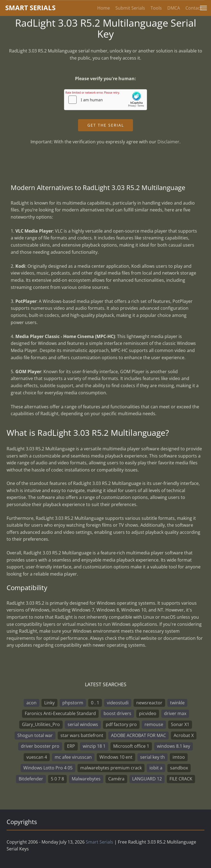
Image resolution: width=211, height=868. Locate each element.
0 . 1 (95, 703)
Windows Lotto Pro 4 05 (48, 768)
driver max (175, 713)
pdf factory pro (121, 724)
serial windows (83, 724)
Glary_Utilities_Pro (41, 724)
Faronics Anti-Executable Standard (60, 713)
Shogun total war (35, 735)
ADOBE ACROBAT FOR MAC (138, 735)
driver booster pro (40, 746)
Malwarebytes (86, 779)
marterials (30, 8)
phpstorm (73, 703)
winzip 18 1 (94, 746)
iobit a (156, 768)
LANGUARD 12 (147, 779)
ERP (71, 746)
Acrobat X (184, 735)
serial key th (152, 757)
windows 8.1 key (173, 746)
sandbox (179, 768)
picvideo (148, 713)
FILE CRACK (181, 779)
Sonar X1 (180, 724)
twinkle (177, 703)
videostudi (118, 703)
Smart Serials (99, 842)
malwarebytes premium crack (111, 768)
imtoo (179, 757)
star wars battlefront (82, 735)
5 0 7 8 (57, 779)
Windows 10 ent (116, 757)
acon (31, 703)
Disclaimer (168, 142)
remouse (154, 724)
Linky (49, 703)
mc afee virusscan (73, 757)
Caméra (116, 779)
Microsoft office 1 (131, 746)
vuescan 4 (37, 757)
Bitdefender (31, 779)
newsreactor (149, 703)
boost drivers (117, 713)
